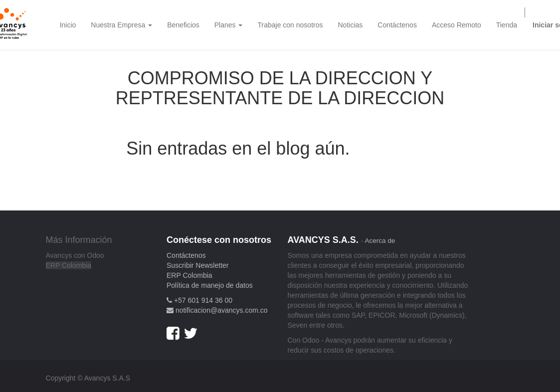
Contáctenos (186, 255)
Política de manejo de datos (210, 285)
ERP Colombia (69, 265)
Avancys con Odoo (75, 255)
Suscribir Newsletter (197, 265)
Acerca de (380, 241)
